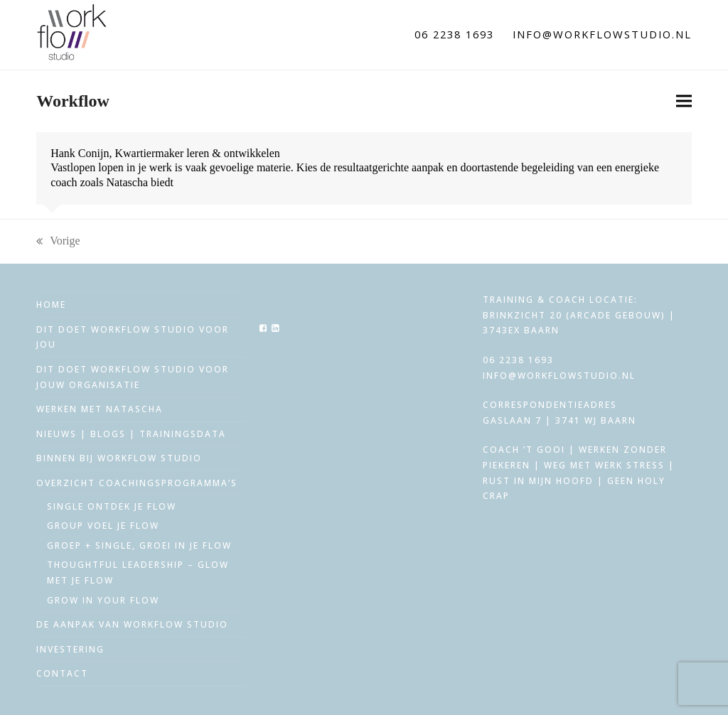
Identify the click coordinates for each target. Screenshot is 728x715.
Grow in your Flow (103, 600)
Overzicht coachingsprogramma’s (137, 483)
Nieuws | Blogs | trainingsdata (131, 434)
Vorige (58, 242)
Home (51, 305)
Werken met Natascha (100, 409)
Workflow (73, 101)
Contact (62, 673)
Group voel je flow (103, 526)
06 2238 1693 (454, 34)
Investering (70, 649)
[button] (684, 101)
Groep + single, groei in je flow (139, 545)
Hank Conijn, (81, 153)
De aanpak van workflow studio (132, 624)
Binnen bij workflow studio (119, 458)
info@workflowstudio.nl (602, 34)
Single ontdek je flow (112, 506)
